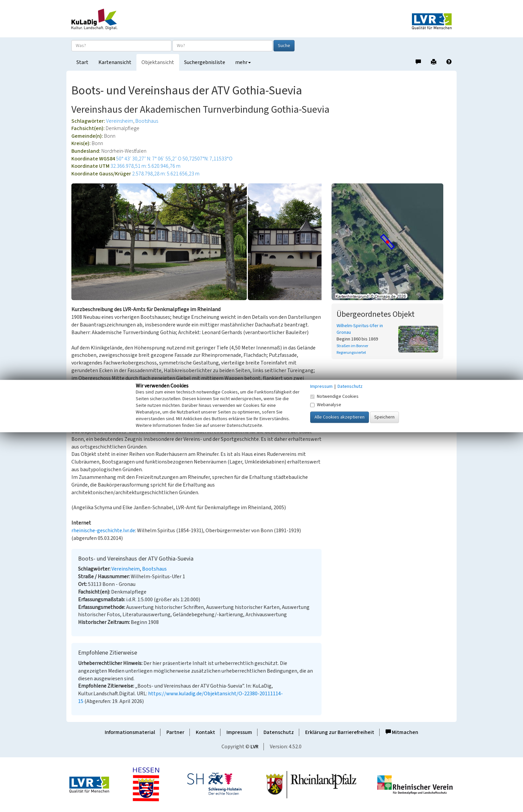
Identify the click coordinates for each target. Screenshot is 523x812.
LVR (254, 747)
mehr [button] (243, 62)
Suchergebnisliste (205, 62)
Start (82, 62)
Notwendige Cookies (334, 396)
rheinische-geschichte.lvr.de (103, 531)
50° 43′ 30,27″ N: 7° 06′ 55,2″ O (149, 159)
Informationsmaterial (130, 732)
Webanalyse (326, 405)
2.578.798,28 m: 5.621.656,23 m (166, 174)
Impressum (239, 732)
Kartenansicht (115, 62)
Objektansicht (158, 62)
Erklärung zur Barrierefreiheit (340, 732)
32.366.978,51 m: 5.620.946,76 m (145, 166)
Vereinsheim (120, 121)
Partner (175, 732)
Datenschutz (279, 732)
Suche (284, 46)
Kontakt (205, 732)
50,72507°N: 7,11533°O (207, 159)
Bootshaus (147, 121)
